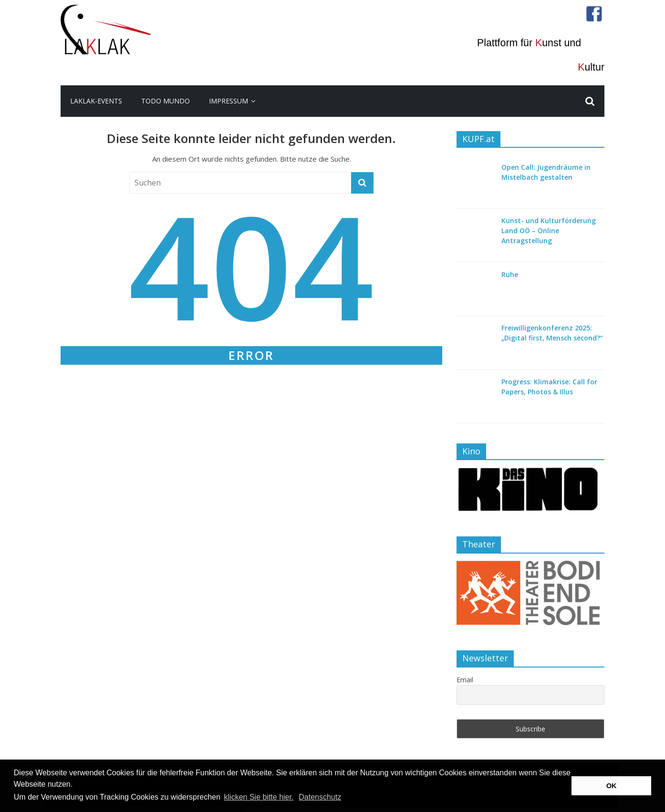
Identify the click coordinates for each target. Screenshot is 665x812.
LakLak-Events (96, 101)
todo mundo (166, 101)
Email (465, 680)
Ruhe (510, 274)
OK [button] (612, 786)
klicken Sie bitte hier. (259, 797)
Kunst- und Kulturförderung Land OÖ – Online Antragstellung (549, 231)
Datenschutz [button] (320, 797)
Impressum (229, 101)
